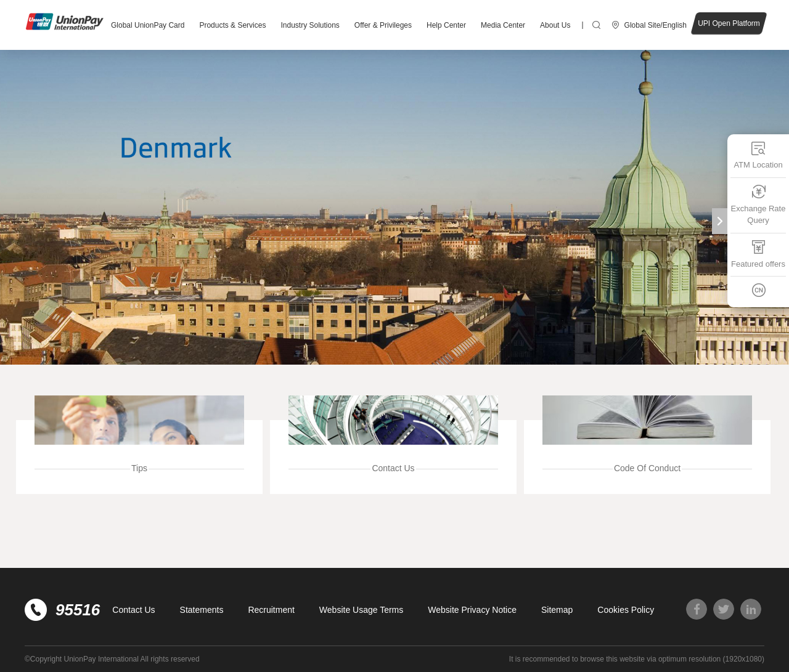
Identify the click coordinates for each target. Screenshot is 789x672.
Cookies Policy (626, 610)
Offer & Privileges (383, 25)
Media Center (503, 25)
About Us (555, 25)
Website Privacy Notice (472, 610)
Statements (202, 610)
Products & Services (232, 25)
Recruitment (271, 610)
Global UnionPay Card (148, 25)
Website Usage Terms (361, 610)
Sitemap (557, 610)
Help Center (446, 25)
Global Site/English (656, 25)
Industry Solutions (310, 25)
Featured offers (758, 254)
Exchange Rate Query (758, 205)
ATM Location (758, 155)
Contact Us (133, 610)
